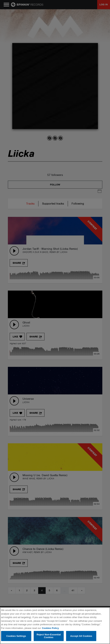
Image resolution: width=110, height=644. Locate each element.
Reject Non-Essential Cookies (49, 636)
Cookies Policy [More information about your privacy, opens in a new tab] (50, 628)
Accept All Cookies (81, 636)
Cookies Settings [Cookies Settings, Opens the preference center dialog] (16, 636)
